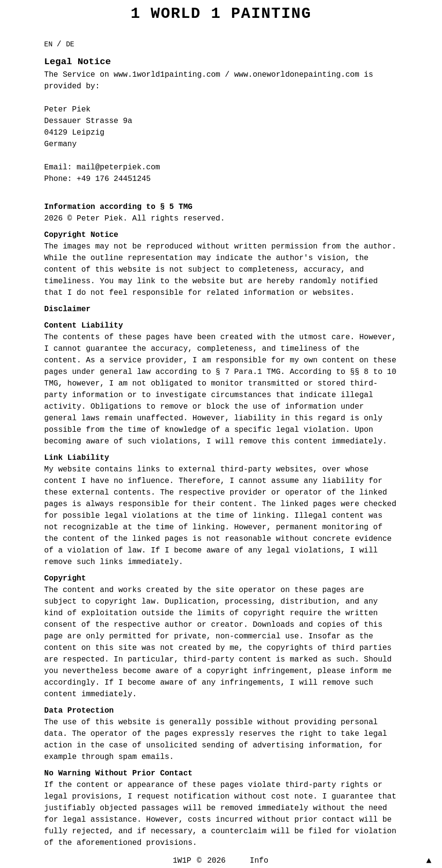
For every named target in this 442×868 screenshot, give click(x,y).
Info (259, 861)
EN (51, 44)
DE (70, 44)
